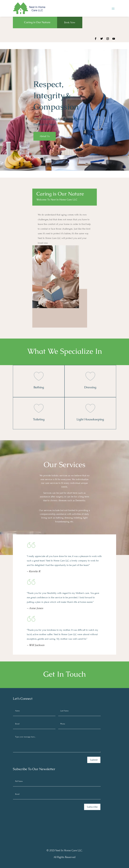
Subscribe (92, 807)
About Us (45, 136)
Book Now (70, 22)
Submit (94, 760)
